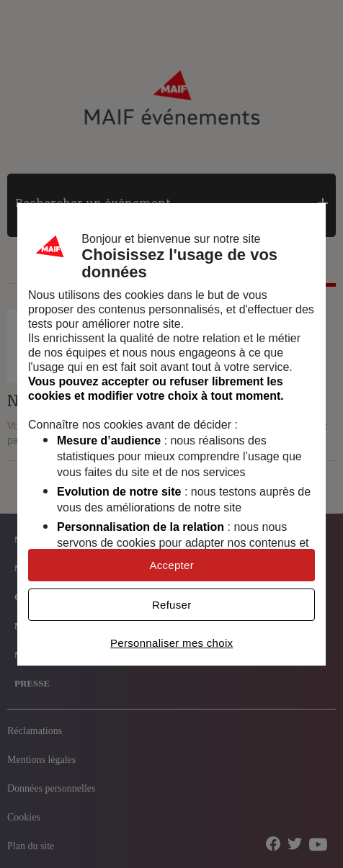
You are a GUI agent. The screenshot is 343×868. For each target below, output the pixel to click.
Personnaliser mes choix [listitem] (171, 643)
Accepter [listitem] (171, 565)
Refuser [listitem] (172, 605)
